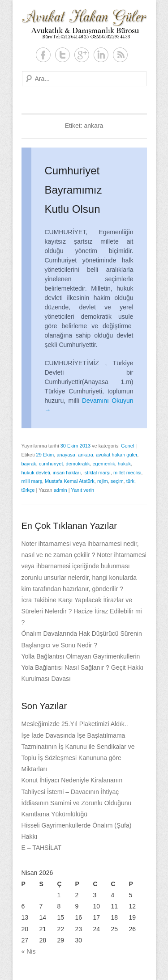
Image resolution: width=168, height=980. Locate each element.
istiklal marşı (97, 473)
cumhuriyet (51, 464)
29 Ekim (45, 455)
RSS (120, 55)
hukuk (124, 464)
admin (60, 490)
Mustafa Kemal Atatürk (70, 481)
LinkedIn (101, 55)
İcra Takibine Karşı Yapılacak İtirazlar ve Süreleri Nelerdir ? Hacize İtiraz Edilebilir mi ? (82, 611)
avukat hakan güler (116, 455)
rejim (103, 481)
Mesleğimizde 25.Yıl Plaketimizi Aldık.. (75, 724)
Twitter (62, 55)
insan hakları (67, 473)
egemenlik (104, 464)
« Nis (29, 951)
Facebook (43, 55)
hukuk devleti (36, 473)
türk (130, 481)
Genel (127, 446)
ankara (86, 455)
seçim (117, 481)
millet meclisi (127, 473)
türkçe (28, 490)
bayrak (29, 464)
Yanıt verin (82, 490)
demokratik (78, 464)
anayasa (66, 455)
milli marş (32, 481)
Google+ (82, 55)
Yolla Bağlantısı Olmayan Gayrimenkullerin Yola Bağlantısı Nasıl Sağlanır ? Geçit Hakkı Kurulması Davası (83, 667)
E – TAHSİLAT (41, 848)
